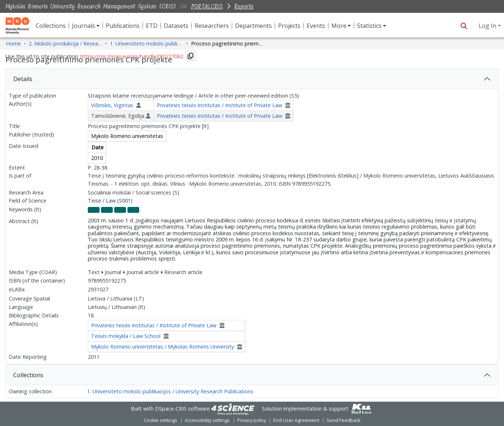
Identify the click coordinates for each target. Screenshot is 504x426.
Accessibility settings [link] (207, 420)
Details (23, 79)
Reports (244, 6)
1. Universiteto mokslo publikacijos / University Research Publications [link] (147, 43)
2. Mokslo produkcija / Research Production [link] (65, 43)
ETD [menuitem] (152, 26)
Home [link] (13, 43)
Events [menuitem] (316, 26)
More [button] (339, 26)
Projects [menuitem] (289, 26)
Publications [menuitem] (123, 26)
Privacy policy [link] (252, 420)
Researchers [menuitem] (212, 26)
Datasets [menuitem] (176, 26)
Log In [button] (488, 26)
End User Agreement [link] (296, 420)
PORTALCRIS (207, 6)
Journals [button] (84, 26)
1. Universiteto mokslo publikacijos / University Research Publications (170, 391)
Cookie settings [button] (161, 420)
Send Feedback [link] (343, 420)
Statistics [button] (369, 26)
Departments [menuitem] (253, 26)
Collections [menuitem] (51, 26)
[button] (464, 26)
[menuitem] (86, 26)
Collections (28, 375)
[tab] (252, 79)
